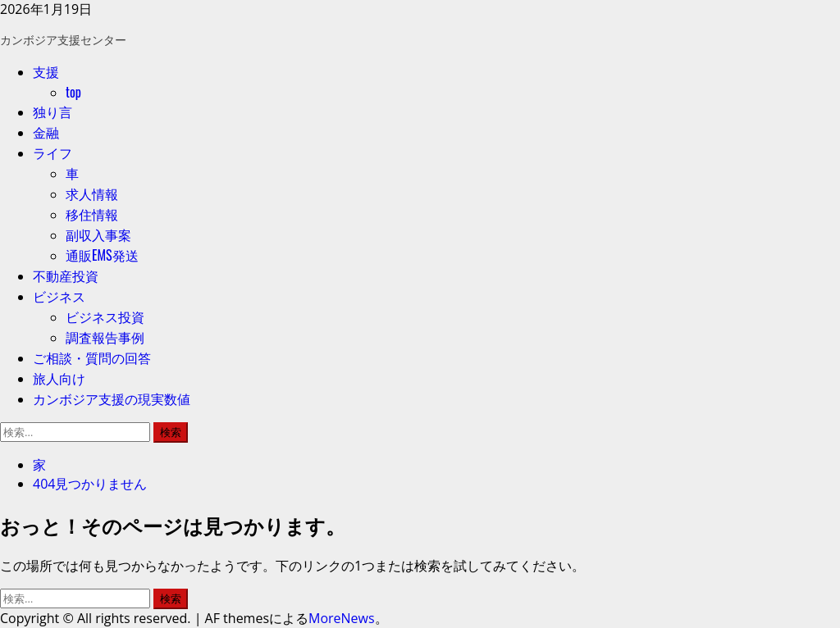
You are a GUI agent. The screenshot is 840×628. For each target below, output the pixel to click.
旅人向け (59, 378)
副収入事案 (98, 234)
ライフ (52, 152)
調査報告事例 (105, 337)
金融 (46, 132)
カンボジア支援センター (63, 39)
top (73, 92)
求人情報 (92, 193)
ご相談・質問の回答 (92, 357)
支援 (46, 71)
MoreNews (342, 618)
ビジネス (59, 296)
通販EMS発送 (102, 255)
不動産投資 (66, 275)
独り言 (52, 111)
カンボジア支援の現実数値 (112, 398)
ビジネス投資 (105, 316)
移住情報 (92, 214)
